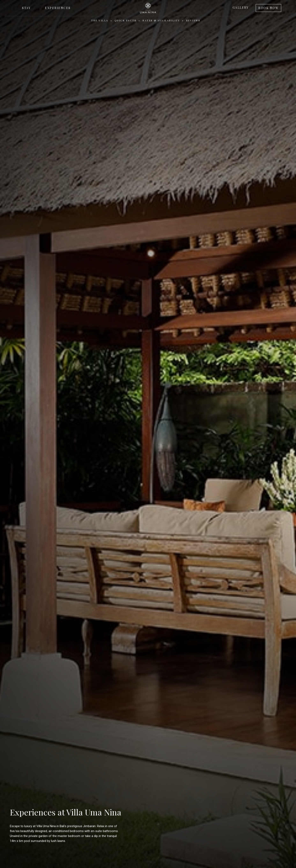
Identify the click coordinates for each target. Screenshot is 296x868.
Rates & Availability (161, 20)
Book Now (268, 8)
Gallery (241, 7)
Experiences (58, 8)
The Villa (100, 20)
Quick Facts (125, 20)
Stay (26, 8)
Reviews (193, 20)
